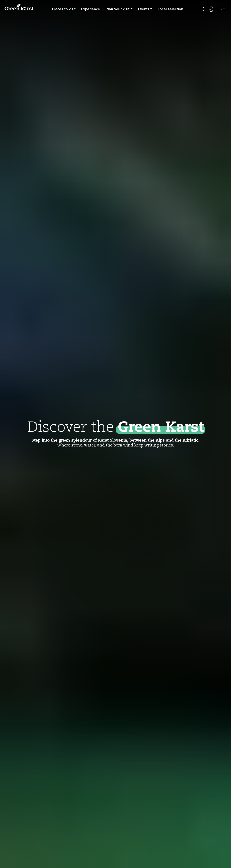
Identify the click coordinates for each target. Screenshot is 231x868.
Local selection (170, 9)
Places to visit (64, 9)
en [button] (221, 9)
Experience (91, 9)
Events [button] (144, 9)
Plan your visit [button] (118, 9)
